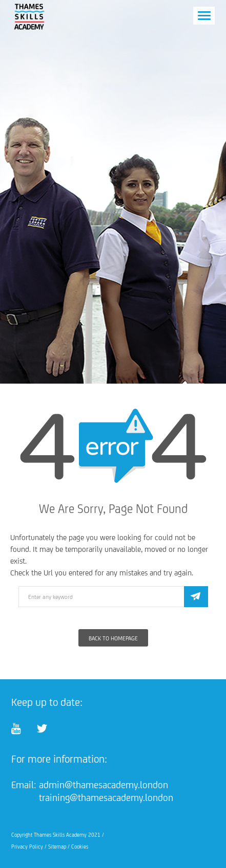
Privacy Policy (27, 847)
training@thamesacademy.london (106, 797)
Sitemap (57, 847)
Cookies (80, 847)
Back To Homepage (113, 638)
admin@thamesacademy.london (104, 785)
